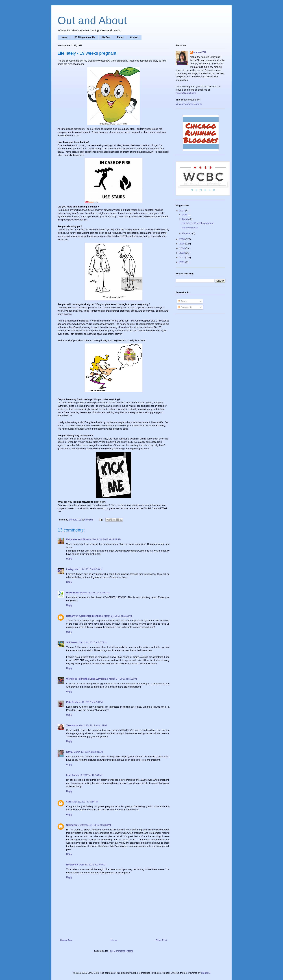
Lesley (70, 569)
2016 (182, 239)
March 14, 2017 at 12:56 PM (95, 593)
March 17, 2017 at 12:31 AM (88, 752)
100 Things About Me (84, 37)
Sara (69, 802)
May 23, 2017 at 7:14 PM (85, 802)
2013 (182, 253)
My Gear (106, 37)
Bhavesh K (72, 865)
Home (64, 37)
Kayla (69, 752)
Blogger (205, 973)
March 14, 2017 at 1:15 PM (118, 616)
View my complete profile (189, 104)
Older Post (161, 940)
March (186, 219)
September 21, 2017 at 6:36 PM (94, 825)
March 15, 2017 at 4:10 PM (89, 702)
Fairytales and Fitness (79, 539)
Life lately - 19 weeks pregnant (197, 223)
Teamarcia (72, 725)
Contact (134, 37)
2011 (182, 262)
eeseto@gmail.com (186, 93)
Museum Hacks (190, 228)
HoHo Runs (73, 593)
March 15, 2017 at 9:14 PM (93, 725)
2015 (182, 244)
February (187, 233)
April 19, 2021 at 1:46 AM (92, 865)
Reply (69, 559)
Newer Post (66, 940)
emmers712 (200, 52)
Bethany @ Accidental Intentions (84, 616)
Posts (182, 301)
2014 (182, 248)
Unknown (72, 825)
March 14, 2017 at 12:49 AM (107, 539)
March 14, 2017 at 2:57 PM (92, 642)
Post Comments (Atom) (121, 951)
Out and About (92, 20)
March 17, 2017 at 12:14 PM (87, 775)
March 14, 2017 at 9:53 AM (88, 569)
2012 (182, 258)
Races (120, 37)
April (185, 215)
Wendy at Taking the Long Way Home (87, 679)
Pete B (70, 702)
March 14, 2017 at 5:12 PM (123, 679)
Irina (69, 775)
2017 (182, 211)
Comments (185, 307)
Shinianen (72, 642)
